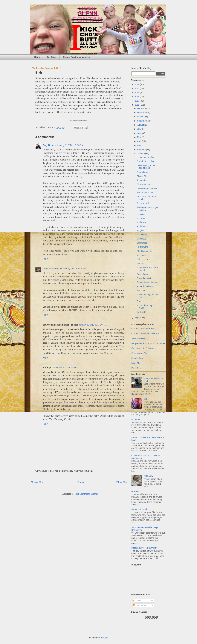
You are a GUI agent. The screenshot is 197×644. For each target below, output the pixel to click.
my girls (140, 230)
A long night (142, 180)
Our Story (51, 57)
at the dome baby (145, 286)
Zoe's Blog (136, 368)
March (140, 145)
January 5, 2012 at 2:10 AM (70, 145)
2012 (137, 105)
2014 (137, 97)
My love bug (142, 235)
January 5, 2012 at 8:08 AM (73, 269)
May (139, 137)
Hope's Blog (137, 358)
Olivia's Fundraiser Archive (76, 57)
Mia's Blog (136, 363)
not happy (141, 222)
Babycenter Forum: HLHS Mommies (148, 343)
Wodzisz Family (51, 269)
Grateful (135, 491)
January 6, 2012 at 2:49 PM (65, 367)
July (139, 129)
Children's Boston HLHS (143, 329)
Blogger (104, 638)
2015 (137, 93)
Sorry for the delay (145, 161)
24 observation (144, 184)
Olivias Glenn (143, 176)
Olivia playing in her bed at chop (146, 167)
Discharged (142, 243)
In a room (141, 255)
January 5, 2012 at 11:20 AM (93, 325)
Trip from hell (143, 203)
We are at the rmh (145, 193)
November (142, 113)
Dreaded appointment (147, 188)
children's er (142, 259)
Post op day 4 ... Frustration (144, 548)
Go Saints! (141, 312)
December (142, 108)
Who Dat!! (141, 290)
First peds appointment (147, 282)
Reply (46, 259)
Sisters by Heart (139, 338)
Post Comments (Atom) (86, 494)
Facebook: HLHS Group (143, 348)
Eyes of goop (143, 274)
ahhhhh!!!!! (142, 226)
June (140, 133)
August (141, 125)
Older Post (122, 482)
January (141, 154)
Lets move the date (146, 157)
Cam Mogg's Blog (140, 353)
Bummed (136, 420)
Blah (139, 301)
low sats (140, 263)
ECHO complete (144, 251)
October (141, 117)
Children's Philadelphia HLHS (145, 334)
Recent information (140, 509)
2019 (137, 84)
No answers (142, 247)
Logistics (141, 214)
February (142, 150)
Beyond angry (143, 172)
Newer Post (38, 482)
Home (37, 57)
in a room (141, 218)
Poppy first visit (144, 278)
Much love (141, 239)
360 (146, 399)
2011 (137, 318)
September (143, 121)
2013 (137, 101)
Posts (137, 601)
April (140, 141)
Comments (140, 605)
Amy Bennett (49, 145)
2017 (137, 88)
